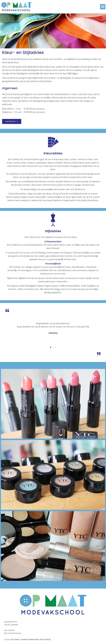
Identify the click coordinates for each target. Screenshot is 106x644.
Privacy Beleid (45, 640)
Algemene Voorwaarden (30, 640)
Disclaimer (15, 640)
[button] (103, 7)
